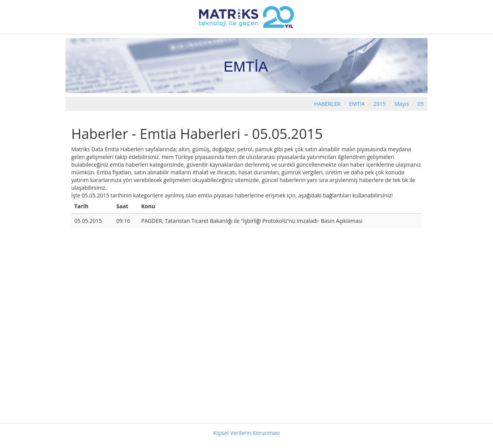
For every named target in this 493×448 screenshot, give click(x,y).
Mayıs (402, 104)
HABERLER (327, 104)
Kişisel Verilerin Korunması (246, 433)
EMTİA (357, 104)
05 (421, 104)
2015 (381, 104)
